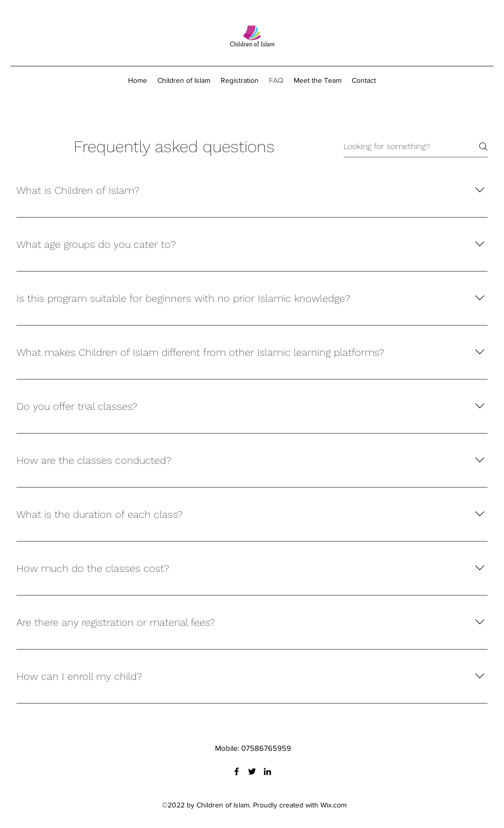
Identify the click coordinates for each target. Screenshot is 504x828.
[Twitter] (252, 771)
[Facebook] (237, 771)
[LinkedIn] (267, 771)
